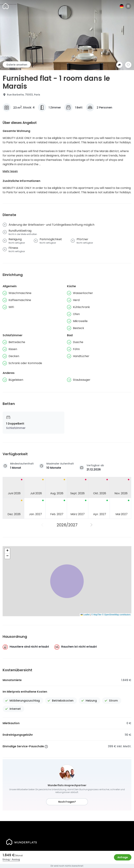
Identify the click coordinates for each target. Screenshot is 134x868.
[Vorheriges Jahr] (42, 525)
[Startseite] (6, 6)
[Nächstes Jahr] (92, 525)
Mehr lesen (10, 171)
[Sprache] (122, 6)
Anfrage (123, 857)
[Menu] (128, 6)
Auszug (16, 859)
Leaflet (85, 615)
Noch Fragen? (67, 802)
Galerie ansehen (17, 65)
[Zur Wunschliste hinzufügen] (128, 65)
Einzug (6, 859)
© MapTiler (96, 615)
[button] (7, 551)
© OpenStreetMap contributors (116, 615)
